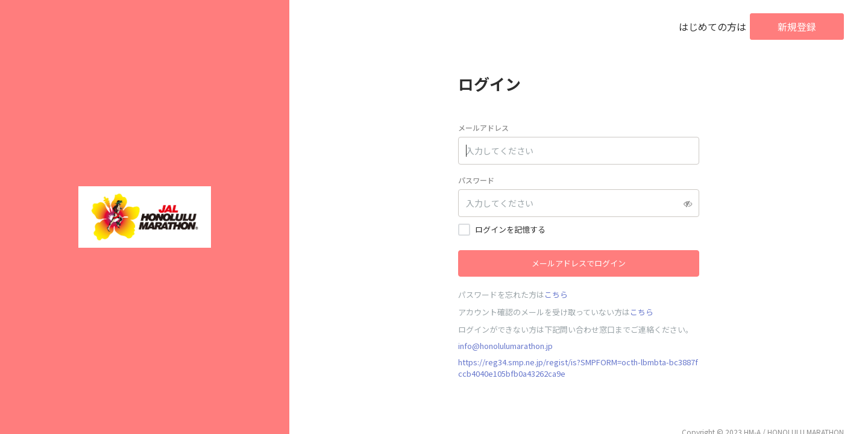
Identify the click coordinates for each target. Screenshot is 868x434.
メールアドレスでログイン (579, 263)
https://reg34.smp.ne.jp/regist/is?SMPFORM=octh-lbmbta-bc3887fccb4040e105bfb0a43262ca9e (578, 368)
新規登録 (797, 27)
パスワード (476, 180)
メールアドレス (483, 127)
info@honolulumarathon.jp (505, 346)
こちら (556, 294)
